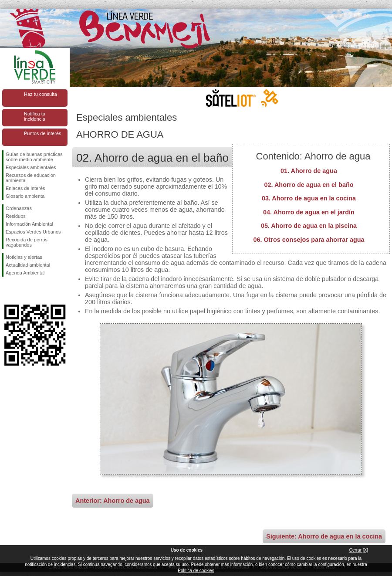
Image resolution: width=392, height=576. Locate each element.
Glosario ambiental (26, 196)
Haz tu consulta (41, 94)
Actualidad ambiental (28, 265)
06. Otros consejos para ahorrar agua (309, 240)
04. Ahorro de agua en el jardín (309, 212)
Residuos (16, 216)
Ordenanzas (19, 208)
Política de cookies (196, 571)
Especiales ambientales (31, 167)
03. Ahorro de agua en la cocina (309, 198)
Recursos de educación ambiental (31, 178)
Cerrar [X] (359, 550)
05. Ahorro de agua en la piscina (309, 226)
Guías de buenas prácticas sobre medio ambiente (34, 157)
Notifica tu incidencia (35, 116)
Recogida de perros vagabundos (27, 242)
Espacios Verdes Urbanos (33, 232)
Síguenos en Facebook (7, 291)
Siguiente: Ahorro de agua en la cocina (324, 536)
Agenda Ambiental (25, 273)
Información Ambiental (29, 224)
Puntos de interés (43, 133)
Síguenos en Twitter (22, 291)
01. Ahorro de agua (309, 171)
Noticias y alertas (24, 257)
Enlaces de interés (25, 188)
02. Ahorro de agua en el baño (309, 185)
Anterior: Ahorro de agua (113, 501)
